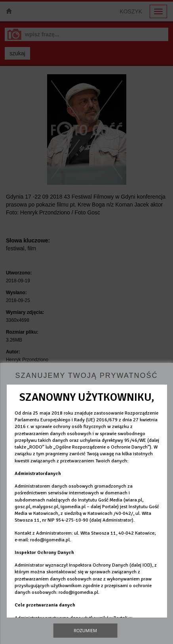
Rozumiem (85, 630)
